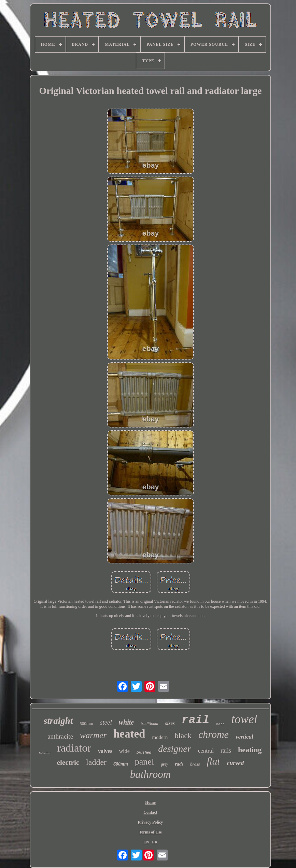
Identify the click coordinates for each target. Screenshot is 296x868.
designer (174, 749)
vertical (244, 737)
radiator (74, 748)
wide (124, 751)
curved (235, 763)
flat (214, 761)
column (45, 752)
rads (179, 764)
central (206, 751)
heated (129, 734)
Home (150, 802)
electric (68, 762)
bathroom (150, 774)
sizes (170, 723)
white (126, 722)
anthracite (60, 736)
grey (164, 764)
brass (195, 764)
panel (144, 762)
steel (106, 722)
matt (221, 724)
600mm (121, 764)
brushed (144, 752)
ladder (96, 762)
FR (155, 842)
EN (146, 842)
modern (160, 737)
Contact (150, 812)
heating (250, 750)
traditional (149, 724)
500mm (86, 723)
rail (196, 720)
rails (226, 751)
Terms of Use (150, 832)
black (183, 736)
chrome (214, 734)
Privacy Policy (151, 822)
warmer (93, 735)
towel (244, 719)
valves (105, 751)
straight (58, 721)
